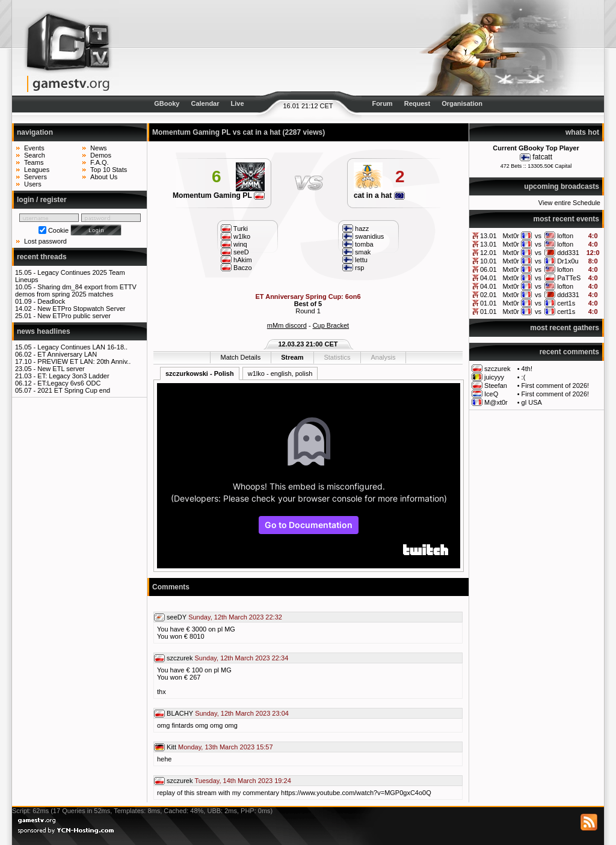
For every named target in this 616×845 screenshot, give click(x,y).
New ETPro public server (74, 316)
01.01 (488, 303)
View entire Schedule (569, 203)
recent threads (42, 257)
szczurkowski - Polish (200, 373)
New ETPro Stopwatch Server (81, 309)
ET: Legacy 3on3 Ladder (73, 376)
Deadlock (51, 301)
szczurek (497, 369)
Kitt (171, 747)
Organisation (462, 103)
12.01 (488, 253)
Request (417, 103)
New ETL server (61, 369)
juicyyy (494, 377)
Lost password (45, 241)
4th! (527, 369)
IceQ (491, 394)
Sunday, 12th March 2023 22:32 (235, 617)
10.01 (488, 261)
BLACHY (180, 713)
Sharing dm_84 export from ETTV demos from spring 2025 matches (76, 290)
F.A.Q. (100, 162)
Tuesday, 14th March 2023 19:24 (243, 781)
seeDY (177, 617)
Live (238, 103)
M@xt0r (496, 402)
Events (34, 148)
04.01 (488, 278)
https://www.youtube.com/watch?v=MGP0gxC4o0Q (356, 793)
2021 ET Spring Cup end (74, 390)
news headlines (44, 331)
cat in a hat (379, 195)
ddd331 (568, 253)
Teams (34, 162)
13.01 (488, 236)
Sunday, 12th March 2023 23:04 (242, 713)
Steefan (496, 386)
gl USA (532, 402)
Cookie (58, 230)
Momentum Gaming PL (219, 195)
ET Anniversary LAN (67, 354)
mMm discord (287, 325)
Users (33, 184)
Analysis (383, 357)
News (99, 148)
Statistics (337, 357)
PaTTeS (569, 278)
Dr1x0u (568, 261)
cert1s (566, 303)
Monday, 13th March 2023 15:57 (226, 747)
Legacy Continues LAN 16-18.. (82, 347)
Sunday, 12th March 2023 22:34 (242, 658)
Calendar (205, 103)
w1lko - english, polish (280, 373)
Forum (382, 103)
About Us (104, 177)
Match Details (241, 357)
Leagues (37, 170)
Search (35, 155)
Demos (101, 155)
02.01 (488, 295)
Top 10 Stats (109, 170)
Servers (35, 177)
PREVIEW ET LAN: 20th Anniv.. (84, 361)
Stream (292, 357)
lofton (565, 236)
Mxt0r (511, 236)
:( (524, 377)
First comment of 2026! (556, 386)
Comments (171, 587)
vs (538, 236)
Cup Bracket (331, 325)
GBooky (167, 103)
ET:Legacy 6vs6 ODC (69, 383)
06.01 (488, 269)
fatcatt (542, 157)
